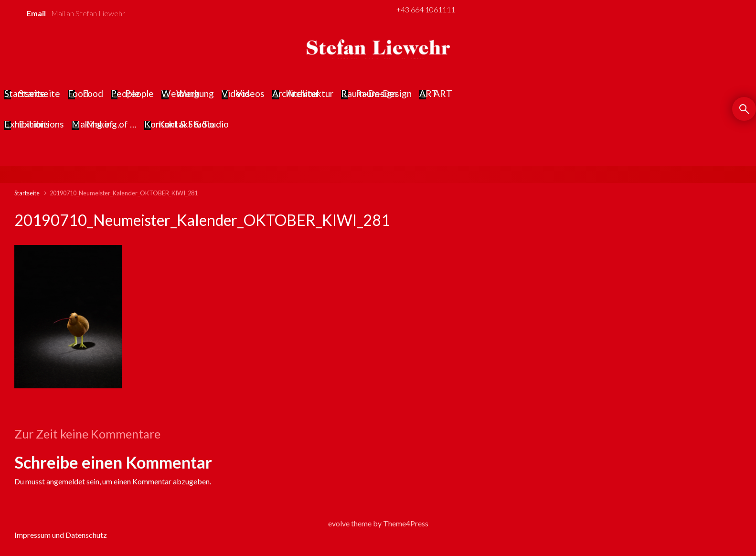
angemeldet (66, 481)
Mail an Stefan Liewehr (88, 13)
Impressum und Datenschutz (61, 535)
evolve (339, 523)
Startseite (27, 193)
